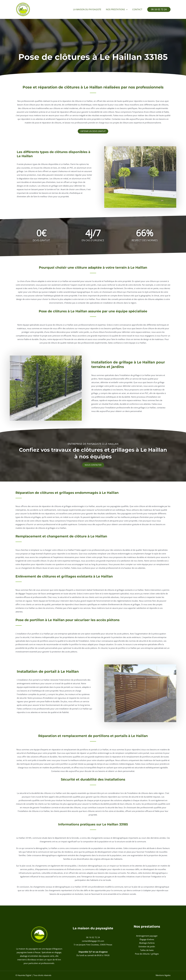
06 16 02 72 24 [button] (93, 937)
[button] (127, 9)
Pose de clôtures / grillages (147, 954)
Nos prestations (117, 9)
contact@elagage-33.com (93, 941)
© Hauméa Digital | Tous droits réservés (33, 975)
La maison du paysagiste (88, 9)
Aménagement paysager (147, 936)
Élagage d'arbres (147, 939)
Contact (137, 9)
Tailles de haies (147, 950)
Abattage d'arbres (147, 943)
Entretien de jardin (147, 947)
